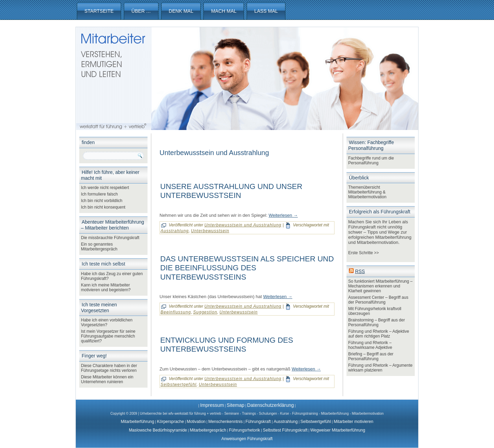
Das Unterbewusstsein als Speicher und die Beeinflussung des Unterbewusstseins (247, 268)
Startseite (99, 11)
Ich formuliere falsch (99, 194)
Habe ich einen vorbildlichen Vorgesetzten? (107, 322)
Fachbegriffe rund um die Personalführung (371, 161)
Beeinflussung (176, 312)
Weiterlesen (283, 215)
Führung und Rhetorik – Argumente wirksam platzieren (380, 368)
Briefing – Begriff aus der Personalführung (371, 356)
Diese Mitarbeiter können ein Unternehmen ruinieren (107, 379)
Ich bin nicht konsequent (103, 207)
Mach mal (224, 11)
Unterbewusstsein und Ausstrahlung (243, 225)
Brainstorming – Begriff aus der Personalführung (377, 322)
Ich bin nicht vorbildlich (102, 201)
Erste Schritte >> (363, 253)
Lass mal (266, 11)
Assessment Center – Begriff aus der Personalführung (378, 300)
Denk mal (181, 11)
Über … (141, 11)
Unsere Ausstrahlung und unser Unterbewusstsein (231, 191)
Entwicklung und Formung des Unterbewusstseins (227, 345)
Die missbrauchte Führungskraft (110, 238)
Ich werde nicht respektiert (105, 188)
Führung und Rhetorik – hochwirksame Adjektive (370, 345)
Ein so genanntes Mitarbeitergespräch (99, 247)
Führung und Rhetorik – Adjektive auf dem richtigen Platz (379, 334)
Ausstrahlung (175, 231)
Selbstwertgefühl (179, 385)
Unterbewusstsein (210, 231)
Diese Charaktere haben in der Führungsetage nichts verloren (109, 368)
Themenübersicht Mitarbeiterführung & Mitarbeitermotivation (367, 192)
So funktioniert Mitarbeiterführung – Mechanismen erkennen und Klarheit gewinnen (380, 286)
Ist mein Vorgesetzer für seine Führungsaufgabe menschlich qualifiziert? (108, 336)
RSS (360, 271)
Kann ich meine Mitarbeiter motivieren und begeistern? (106, 287)
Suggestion (205, 312)
